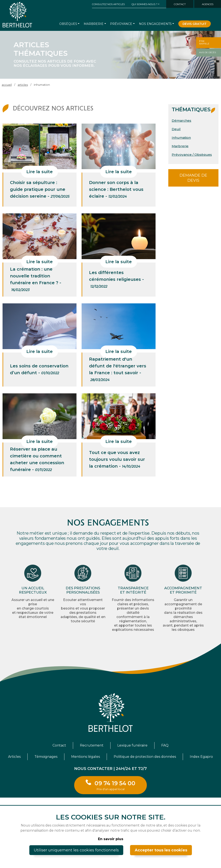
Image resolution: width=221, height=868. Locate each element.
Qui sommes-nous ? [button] (144, 4)
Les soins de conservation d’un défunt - (39, 369)
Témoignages (46, 757)
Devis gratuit (195, 24)
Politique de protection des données (145, 757)
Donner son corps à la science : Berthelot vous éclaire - (116, 189)
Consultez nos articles (108, 4)
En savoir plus (111, 839)
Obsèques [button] (68, 24)
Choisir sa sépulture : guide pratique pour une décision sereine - (40, 189)
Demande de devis (193, 178)
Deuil (176, 129)
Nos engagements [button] (155, 24)
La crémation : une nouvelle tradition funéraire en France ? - (36, 279)
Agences (208, 4)
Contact (180, 4)
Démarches (181, 121)
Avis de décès (208, 52)
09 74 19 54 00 (115, 785)
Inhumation (181, 138)
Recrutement (92, 745)
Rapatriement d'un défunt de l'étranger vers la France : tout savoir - (118, 369)
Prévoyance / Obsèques (192, 155)
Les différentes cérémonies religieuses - (116, 279)
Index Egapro (201, 757)
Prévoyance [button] (121, 24)
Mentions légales (86, 757)
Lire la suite (40, 172)
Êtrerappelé (204, 42)
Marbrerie (180, 146)
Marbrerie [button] (94, 24)
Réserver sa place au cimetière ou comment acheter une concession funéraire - (37, 459)
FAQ (165, 745)
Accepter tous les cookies (161, 850)
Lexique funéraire (132, 745)
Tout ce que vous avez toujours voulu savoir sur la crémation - (117, 459)
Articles (14, 757)
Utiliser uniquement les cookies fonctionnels (76, 850)
